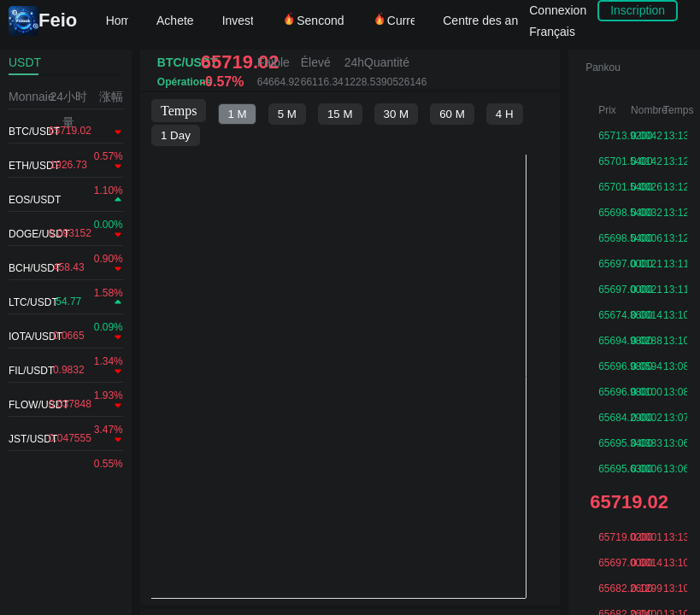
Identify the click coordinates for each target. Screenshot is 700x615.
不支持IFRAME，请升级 (350, 353)
